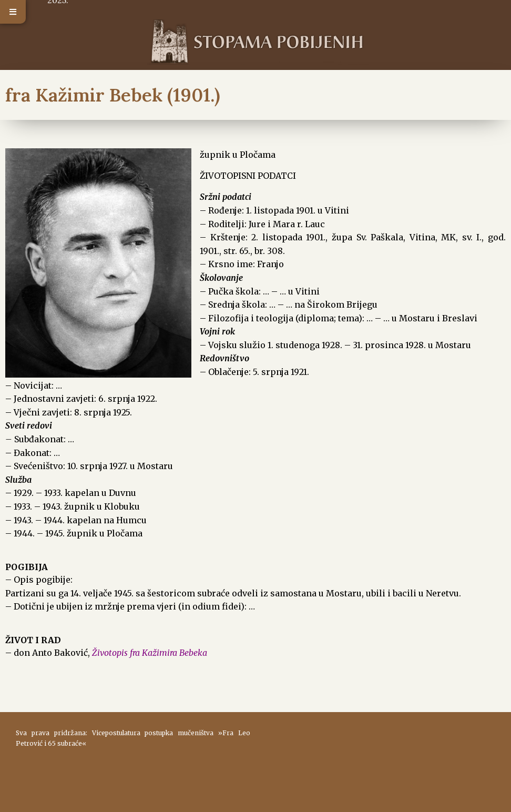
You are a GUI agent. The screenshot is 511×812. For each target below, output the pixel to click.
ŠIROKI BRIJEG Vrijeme (378, 757)
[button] (13, 12)
